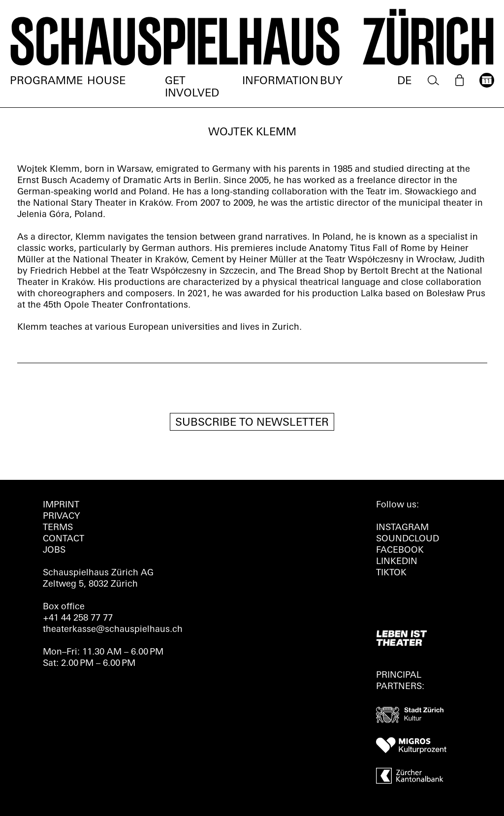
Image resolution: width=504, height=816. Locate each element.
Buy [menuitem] (331, 81)
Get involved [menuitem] (192, 88)
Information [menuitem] (280, 81)
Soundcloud (408, 539)
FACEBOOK (400, 550)
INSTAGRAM (402, 528)
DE (404, 81)
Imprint (61, 505)
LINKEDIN (397, 562)
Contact (63, 539)
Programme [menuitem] (46, 81)
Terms (58, 528)
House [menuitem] (106, 81)
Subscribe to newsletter (252, 423)
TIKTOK (391, 573)
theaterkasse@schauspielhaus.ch (113, 630)
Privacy (61, 517)
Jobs (54, 550)
